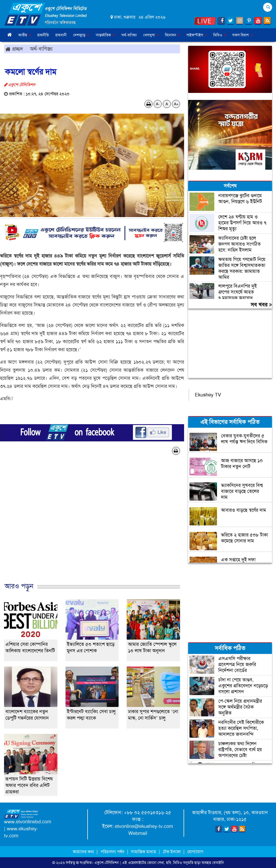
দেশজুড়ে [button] (81, 35)
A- (158, 104)
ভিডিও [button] (220, 35)
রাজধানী (61, 35)
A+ (176, 104)
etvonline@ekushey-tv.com (144, 826)
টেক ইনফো (172, 852)
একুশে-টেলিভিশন (107, 863)
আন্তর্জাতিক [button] (105, 35)
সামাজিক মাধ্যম (144, 852)
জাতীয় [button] (25, 35)
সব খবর (261, 305)
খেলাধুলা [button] (151, 35)
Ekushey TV (208, 395)
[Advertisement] (92, 524)
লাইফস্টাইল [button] (197, 35)
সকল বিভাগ (242, 35)
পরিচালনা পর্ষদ (112, 852)
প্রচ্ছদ (14, 49)
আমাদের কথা (84, 852)
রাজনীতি (43, 35)
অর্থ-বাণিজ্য (129, 35)
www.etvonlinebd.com (28, 822)
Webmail (138, 833)
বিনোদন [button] (172, 35)
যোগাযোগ (195, 852)
